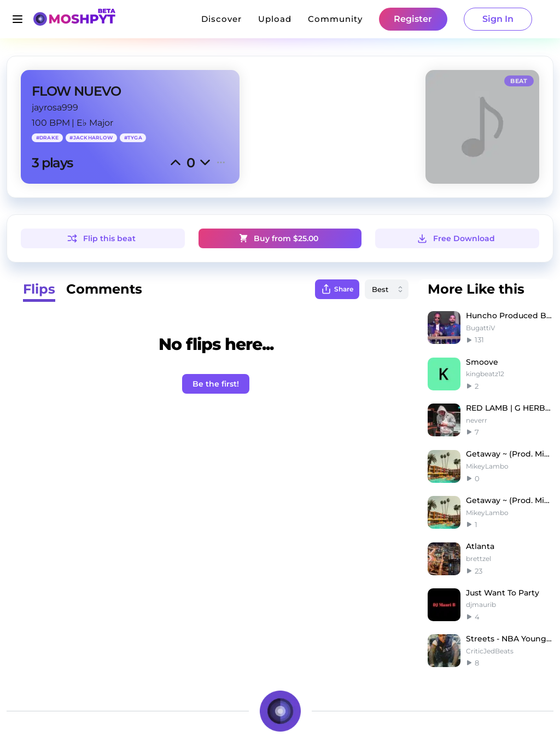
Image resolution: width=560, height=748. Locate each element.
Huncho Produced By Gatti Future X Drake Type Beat (510, 315)
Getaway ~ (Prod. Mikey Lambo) (510, 454)
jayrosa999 (55, 107)
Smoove (482, 362)
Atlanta (480, 546)
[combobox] (387, 289)
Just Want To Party (503, 593)
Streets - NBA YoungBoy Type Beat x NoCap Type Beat (510, 639)
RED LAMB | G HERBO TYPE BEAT (510, 408)
